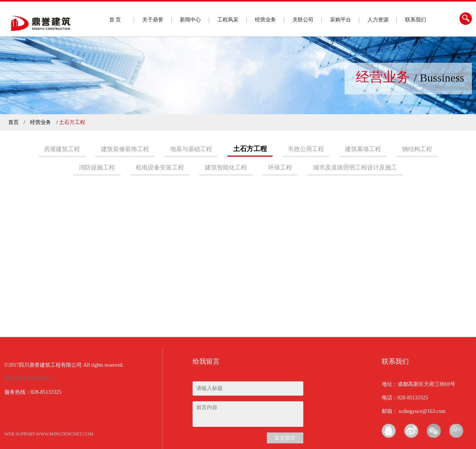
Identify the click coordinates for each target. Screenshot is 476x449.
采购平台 (340, 20)
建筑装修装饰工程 (125, 149)
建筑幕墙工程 (363, 149)
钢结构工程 (417, 149)
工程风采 (228, 20)
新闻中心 (190, 20)
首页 (14, 122)
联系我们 (416, 20)
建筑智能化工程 (226, 167)
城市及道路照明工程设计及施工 (355, 167)
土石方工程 (250, 149)
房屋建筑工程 (62, 149)
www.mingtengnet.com (65, 434)
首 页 (115, 20)
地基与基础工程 (191, 149)
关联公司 (303, 20)
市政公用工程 (306, 149)
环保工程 (280, 167)
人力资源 (378, 20)
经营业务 (265, 20)
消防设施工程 (97, 167)
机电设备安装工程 (160, 167)
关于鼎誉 (153, 20)
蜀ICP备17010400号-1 (29, 379)
